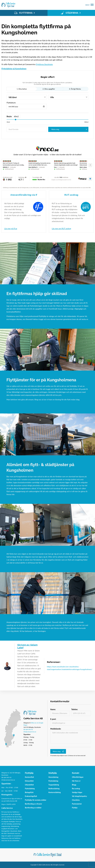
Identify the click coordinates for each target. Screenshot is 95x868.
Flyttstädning (30, 789)
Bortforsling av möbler (33, 808)
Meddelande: (56, 729)
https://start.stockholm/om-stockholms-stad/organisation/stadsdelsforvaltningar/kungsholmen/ (70, 668)
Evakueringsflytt (31, 796)
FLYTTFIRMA (25, 13)
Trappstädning (54, 785)
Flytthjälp (29, 773)
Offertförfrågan (78, 777)
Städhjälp (53, 773)
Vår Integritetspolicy (79, 796)
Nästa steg (55, 129)
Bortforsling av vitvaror (33, 804)
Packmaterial (77, 804)
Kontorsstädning (55, 792)
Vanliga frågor (77, 792)
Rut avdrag (76, 789)
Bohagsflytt (29, 792)
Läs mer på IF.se (11, 228)
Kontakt (76, 773)
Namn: (53, 709)
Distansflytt (29, 781)
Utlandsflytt (29, 785)
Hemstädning (53, 777)
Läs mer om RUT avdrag (61, 228)
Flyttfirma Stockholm (44, 64)
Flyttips (75, 808)
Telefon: (75, 709)
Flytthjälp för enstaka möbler (36, 800)
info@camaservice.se (30, 732)
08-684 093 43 (28, 729)
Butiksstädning (54, 789)
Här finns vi (76, 781)
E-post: (53, 719)
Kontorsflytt (29, 777)
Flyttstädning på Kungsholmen (14, 69)
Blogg (74, 785)
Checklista (76, 800)
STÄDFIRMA (71, 13)
